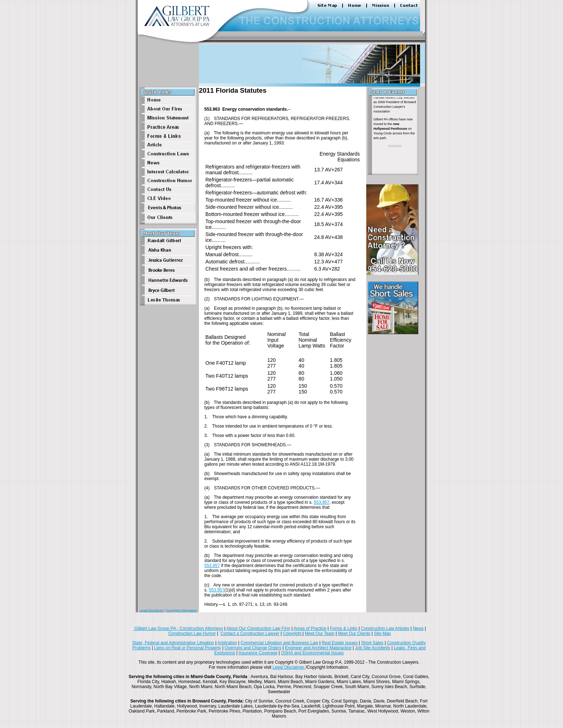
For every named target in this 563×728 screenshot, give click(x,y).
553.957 (322, 502)
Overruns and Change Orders (253, 648)
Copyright (293, 633)
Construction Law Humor (192, 633)
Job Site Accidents (373, 648)
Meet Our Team (320, 633)
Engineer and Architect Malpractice (318, 648)
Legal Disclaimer (152, 610)
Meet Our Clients (354, 633)
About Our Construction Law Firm (258, 628)
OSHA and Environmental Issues (312, 653)
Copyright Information (182, 610)
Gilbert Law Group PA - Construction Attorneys (178, 628)
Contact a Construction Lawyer (250, 633)
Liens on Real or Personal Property (188, 648)
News (418, 628)
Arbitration (227, 643)
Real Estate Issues (340, 643)
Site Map (382, 633)
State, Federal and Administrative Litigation (173, 643)
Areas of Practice (310, 628)
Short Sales (372, 643)
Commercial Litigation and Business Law (279, 643)
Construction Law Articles (385, 628)
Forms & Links (344, 628)
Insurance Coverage (258, 653)
